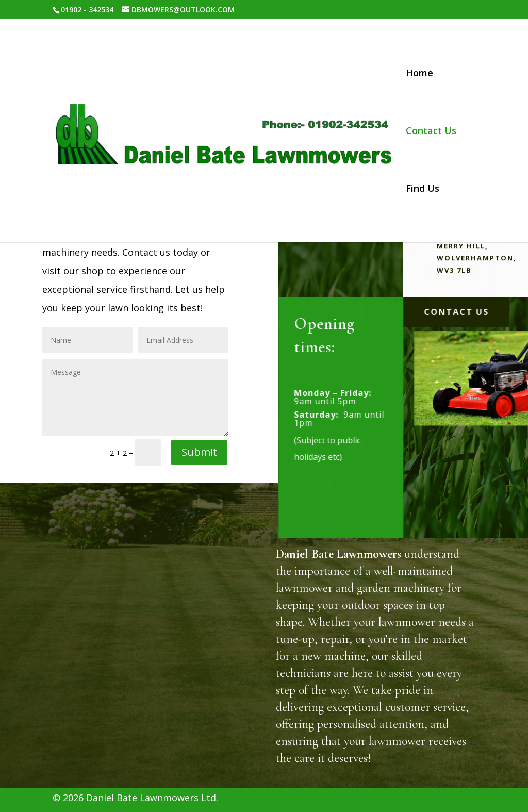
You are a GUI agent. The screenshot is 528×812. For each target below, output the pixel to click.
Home (419, 74)
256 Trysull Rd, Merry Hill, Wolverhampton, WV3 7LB (154, 660)
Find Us (423, 189)
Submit (199, 452)
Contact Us (431, 132)
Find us (212, 735)
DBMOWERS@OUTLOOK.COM (148, 703)
